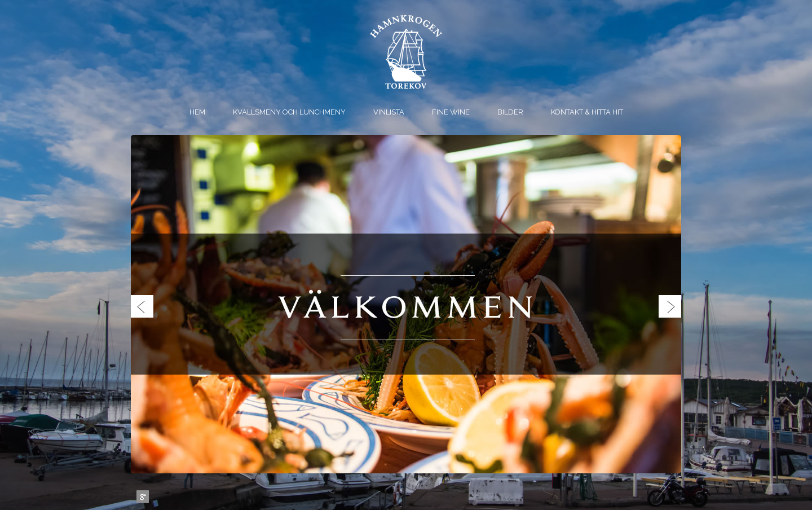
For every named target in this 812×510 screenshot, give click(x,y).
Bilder (510, 112)
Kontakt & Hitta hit (587, 112)
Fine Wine (451, 112)
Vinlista (389, 112)
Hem (197, 112)
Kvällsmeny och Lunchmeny (289, 112)
